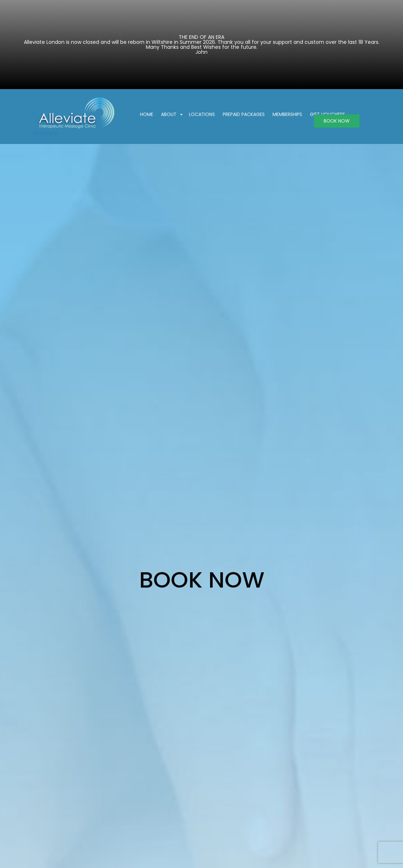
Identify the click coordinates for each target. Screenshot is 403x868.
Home (154, 115)
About (177, 115)
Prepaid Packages (244, 115)
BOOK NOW (329, 121)
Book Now (46, 133)
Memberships (284, 115)
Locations (205, 115)
